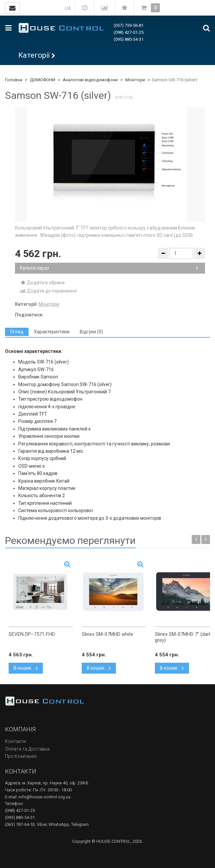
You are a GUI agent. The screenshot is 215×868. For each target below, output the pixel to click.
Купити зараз (109, 268)
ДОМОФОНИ (43, 80)
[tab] (17, 332)
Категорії (34, 55)
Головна (14, 80)
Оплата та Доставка (27, 749)
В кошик (26, 668)
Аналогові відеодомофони (90, 80)
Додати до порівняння (48, 291)
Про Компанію (21, 756)
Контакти (15, 741)
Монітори (135, 80)
